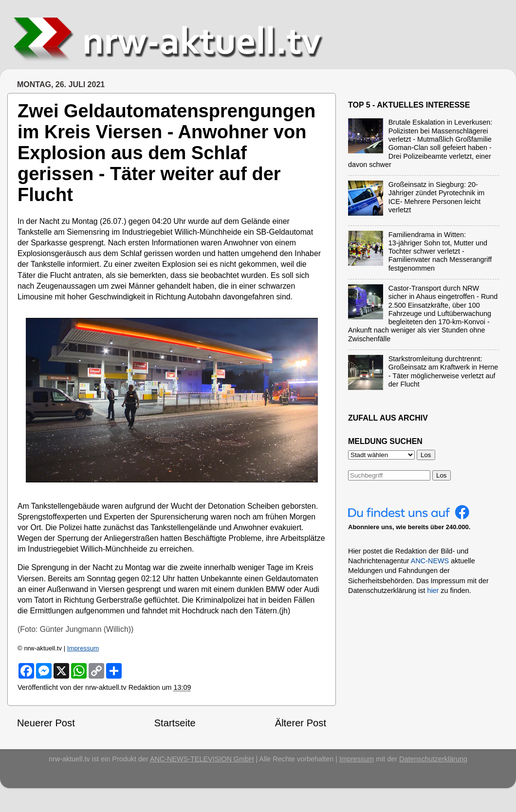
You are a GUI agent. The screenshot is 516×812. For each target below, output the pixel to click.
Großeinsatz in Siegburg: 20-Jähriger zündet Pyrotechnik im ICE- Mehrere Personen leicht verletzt (437, 197)
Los (442, 475)
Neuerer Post (46, 723)
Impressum (83, 648)
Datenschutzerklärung (433, 759)
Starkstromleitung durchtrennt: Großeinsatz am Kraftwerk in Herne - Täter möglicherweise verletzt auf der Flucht (443, 371)
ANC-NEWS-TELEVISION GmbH (202, 759)
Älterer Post (301, 723)
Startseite (175, 723)
